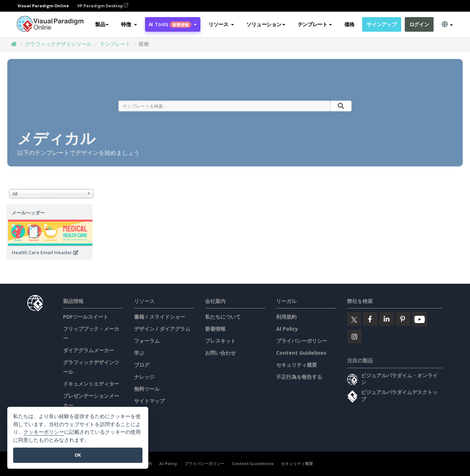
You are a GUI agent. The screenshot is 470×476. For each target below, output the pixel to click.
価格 (349, 24)
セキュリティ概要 (297, 365)
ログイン (419, 24)
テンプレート (115, 44)
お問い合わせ (220, 353)
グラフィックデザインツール (58, 44)
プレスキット (220, 341)
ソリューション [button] (266, 24)
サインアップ (381, 24)
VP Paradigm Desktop (103, 6)
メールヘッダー (28, 213)
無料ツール (147, 389)
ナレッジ (144, 377)
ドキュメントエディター (91, 384)
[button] (129, 24)
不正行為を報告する (299, 377)
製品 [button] (102, 24)
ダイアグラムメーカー (89, 350)
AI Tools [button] (173, 24)
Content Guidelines (301, 353)
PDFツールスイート (86, 317)
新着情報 (215, 329)
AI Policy (287, 329)
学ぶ (139, 353)
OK (78, 455)
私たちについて (223, 317)
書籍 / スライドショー (160, 317)
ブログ (142, 365)
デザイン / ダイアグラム (162, 329)
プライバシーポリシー (302, 341)
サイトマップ (149, 401)
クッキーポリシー (44, 432)
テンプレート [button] (315, 24)
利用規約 (286, 317)
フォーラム (147, 341)
